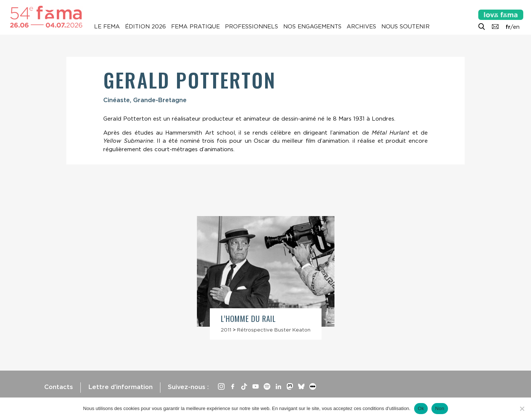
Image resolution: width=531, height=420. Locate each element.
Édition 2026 (145, 27)
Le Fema (107, 27)
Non (440, 408)
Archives (361, 27)
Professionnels (251, 27)
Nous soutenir (405, 27)
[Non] (522, 409)
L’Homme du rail (249, 318)
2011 (226, 330)
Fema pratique (195, 27)
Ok (421, 408)
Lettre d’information (120, 387)
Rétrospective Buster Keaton (274, 330)
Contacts (59, 387)
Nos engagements (312, 27)
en (516, 27)
